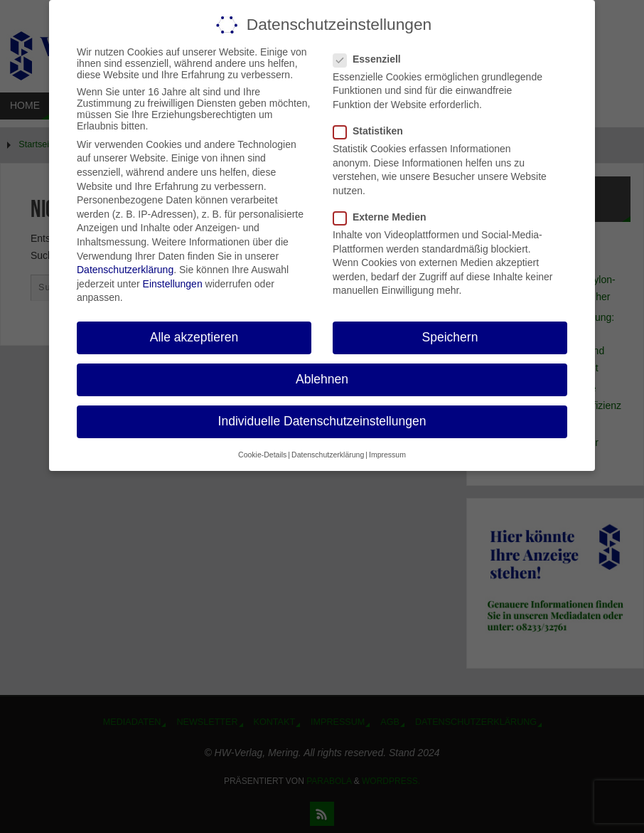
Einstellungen (173, 284)
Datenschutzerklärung (125, 270)
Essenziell (373, 59)
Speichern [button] (450, 337)
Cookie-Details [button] (262, 455)
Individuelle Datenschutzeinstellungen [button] (322, 421)
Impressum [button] (387, 455)
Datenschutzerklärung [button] (328, 455)
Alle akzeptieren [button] (194, 337)
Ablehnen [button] (322, 379)
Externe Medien (385, 217)
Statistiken (374, 131)
